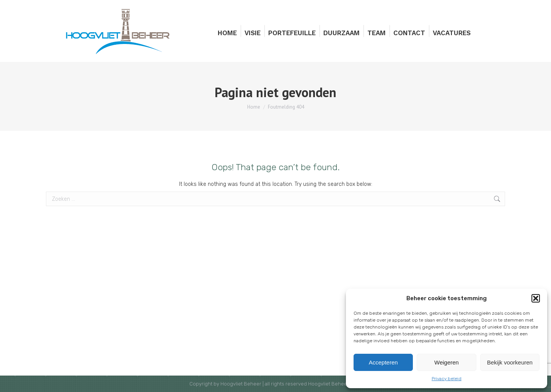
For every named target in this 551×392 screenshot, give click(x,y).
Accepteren (383, 362)
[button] (536, 298)
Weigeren (447, 362)
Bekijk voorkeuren (510, 362)
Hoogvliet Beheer (241, 384)
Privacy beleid (447, 379)
